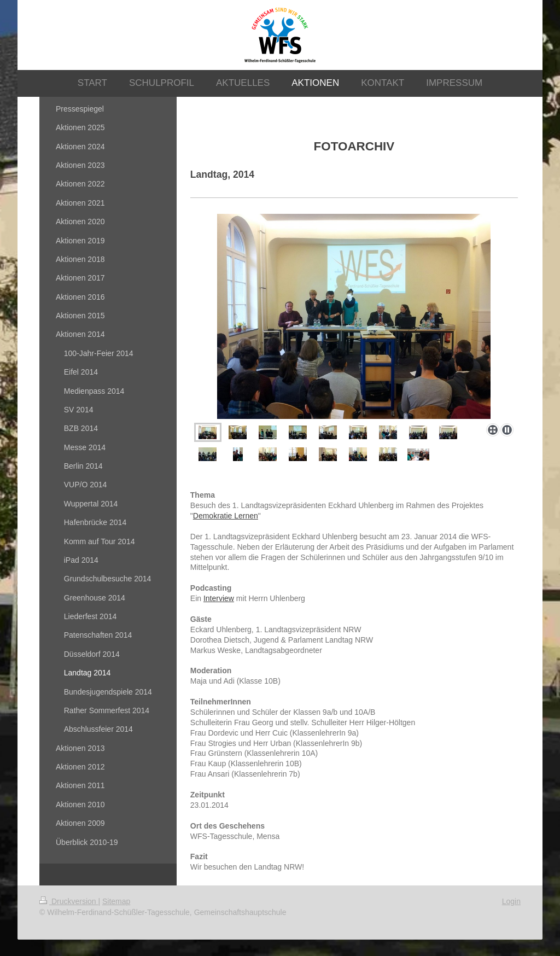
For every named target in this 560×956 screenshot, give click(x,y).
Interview (219, 598)
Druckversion (69, 901)
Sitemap (116, 901)
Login (511, 901)
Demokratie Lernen (226, 516)
